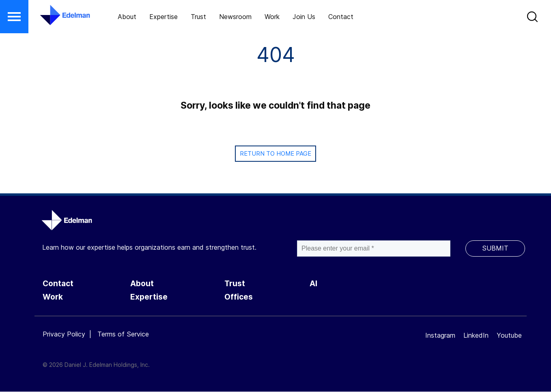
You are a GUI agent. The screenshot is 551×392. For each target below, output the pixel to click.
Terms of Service (123, 334)
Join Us (304, 17)
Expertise (164, 17)
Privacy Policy (64, 334)
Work (272, 17)
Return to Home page (275, 153)
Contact (341, 17)
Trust (198, 17)
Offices (239, 297)
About (127, 17)
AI (313, 284)
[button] (14, 17)
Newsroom (235, 17)
